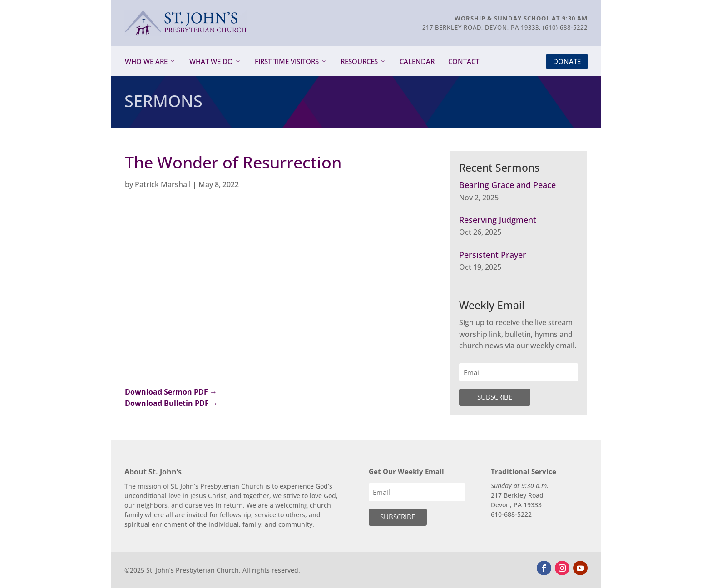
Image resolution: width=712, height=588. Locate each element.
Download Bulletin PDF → (171, 403)
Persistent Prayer (493, 255)
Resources (359, 61)
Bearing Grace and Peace (507, 185)
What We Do (211, 61)
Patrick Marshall (163, 184)
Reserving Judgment (498, 220)
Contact (464, 61)
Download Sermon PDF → (171, 392)
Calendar (417, 61)
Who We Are (146, 61)
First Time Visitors (287, 61)
